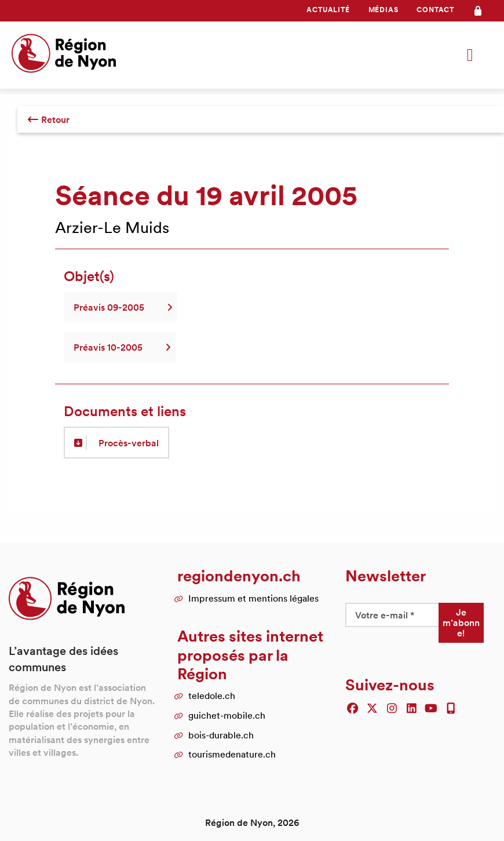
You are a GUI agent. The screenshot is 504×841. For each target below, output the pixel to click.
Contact (435, 10)
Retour (48, 119)
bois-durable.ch (221, 735)
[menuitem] (328, 10)
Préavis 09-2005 (120, 307)
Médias (384, 10)
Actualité (328, 10)
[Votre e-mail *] (392, 615)
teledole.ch (212, 696)
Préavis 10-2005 (120, 347)
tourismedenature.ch (232, 754)
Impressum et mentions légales (253, 598)
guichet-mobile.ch (227, 715)
